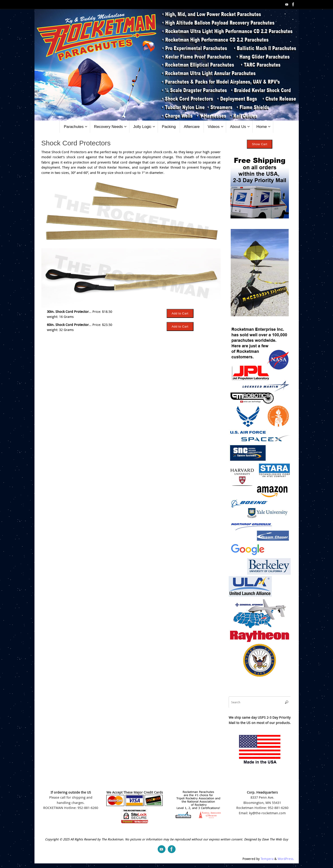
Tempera (267, 859)
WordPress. (286, 859)
